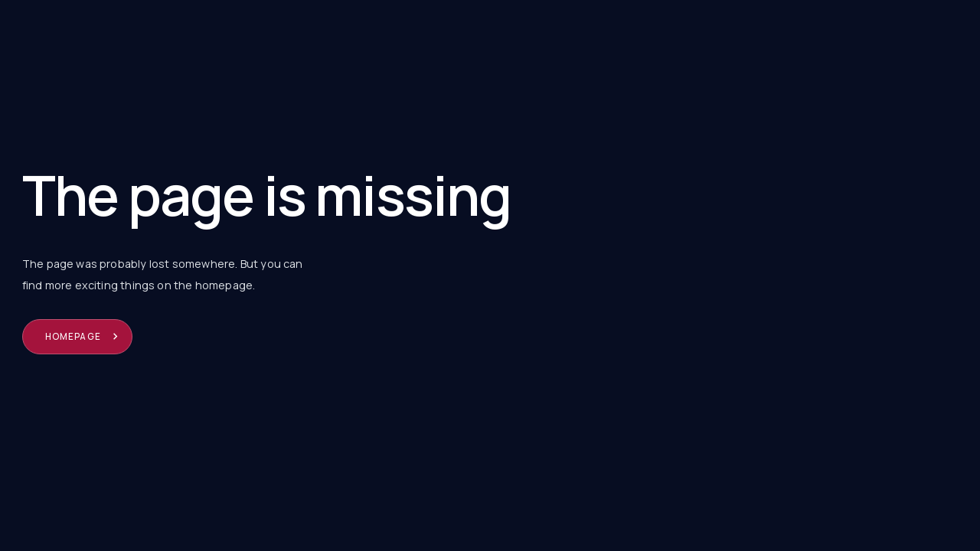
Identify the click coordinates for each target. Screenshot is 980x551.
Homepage (73, 336)
